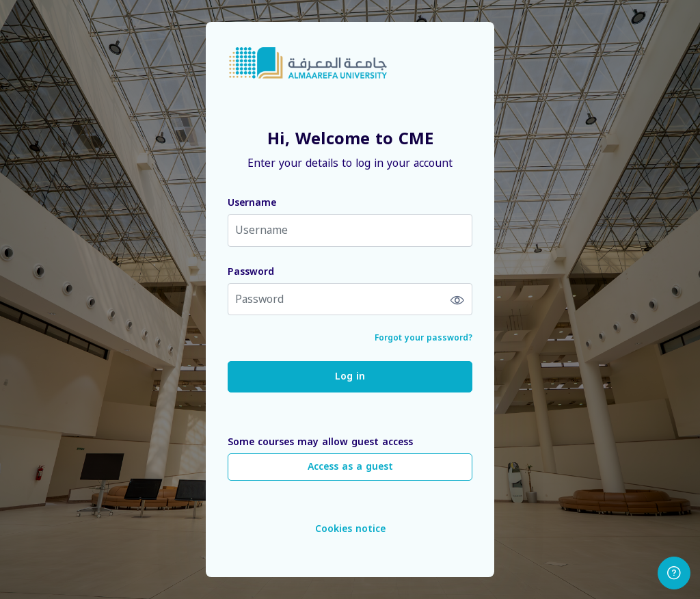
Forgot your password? (423, 338)
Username (252, 203)
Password (251, 272)
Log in (350, 376)
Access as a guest (350, 467)
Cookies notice (350, 529)
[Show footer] (674, 573)
